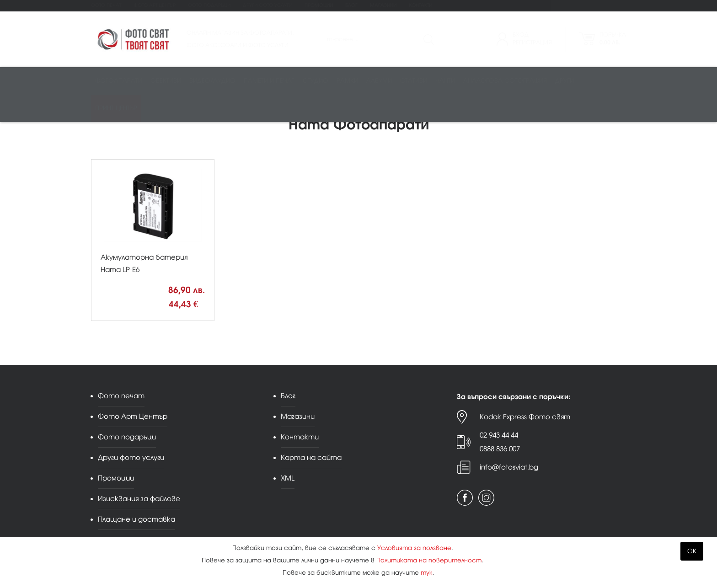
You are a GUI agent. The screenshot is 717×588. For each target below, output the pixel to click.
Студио (316, 81)
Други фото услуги (268, 5)
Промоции (319, 5)
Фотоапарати (119, 81)
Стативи (414, 81)
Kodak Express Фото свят (525, 417)
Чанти (445, 81)
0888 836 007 (500, 449)
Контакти (420, 5)
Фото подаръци (209, 5)
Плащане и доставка (136, 519)
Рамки (347, 81)
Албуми (379, 81)
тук (427, 573)
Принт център (116, 108)
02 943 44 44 (499, 435)
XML (288, 478)
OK (692, 551)
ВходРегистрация (532, 39)
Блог (351, 5)
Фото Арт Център (155, 5)
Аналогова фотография (505, 81)
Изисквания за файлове (139, 499)
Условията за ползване (414, 548)
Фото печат (106, 5)
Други (565, 81)
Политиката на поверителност (429, 560)
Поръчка (613, 39)
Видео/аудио (212, 81)
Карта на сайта (311, 457)
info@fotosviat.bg (509, 467)
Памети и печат (269, 81)
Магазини (383, 5)
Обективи (166, 81)
